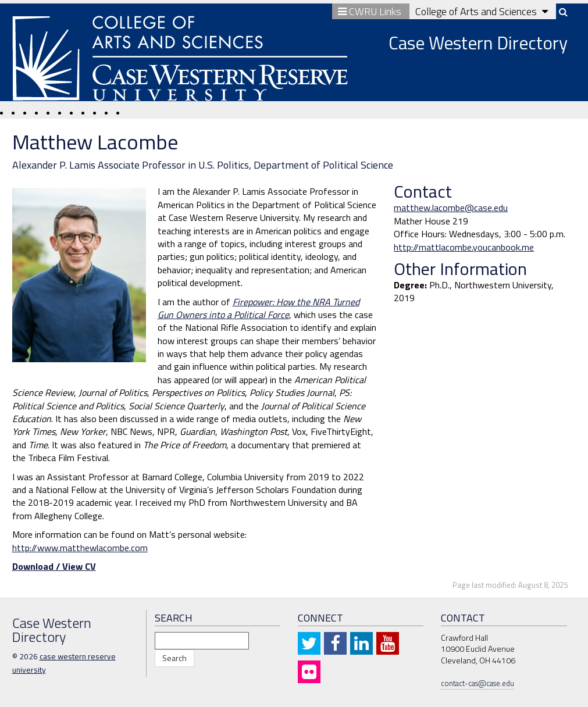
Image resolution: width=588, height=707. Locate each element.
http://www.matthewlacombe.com (80, 548)
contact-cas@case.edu (477, 683)
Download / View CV (54, 566)
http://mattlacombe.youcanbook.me (464, 247)
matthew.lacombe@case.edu (451, 208)
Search (174, 658)
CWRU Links (371, 11)
